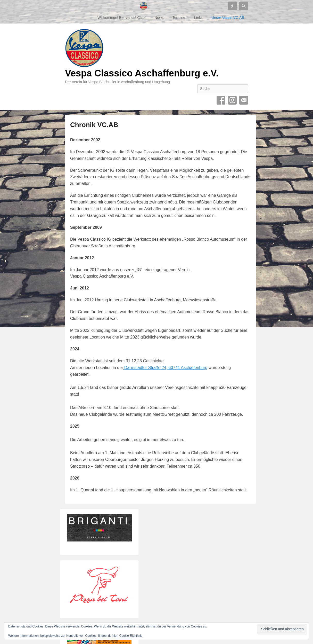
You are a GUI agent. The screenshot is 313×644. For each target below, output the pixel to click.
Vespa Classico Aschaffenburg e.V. (142, 73)
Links (198, 18)
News (159, 18)
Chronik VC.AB (94, 125)
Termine (179, 18)
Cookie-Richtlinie (131, 636)
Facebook (221, 100)
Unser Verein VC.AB (228, 18)
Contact (244, 100)
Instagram (232, 100)
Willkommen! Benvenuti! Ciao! (122, 18)
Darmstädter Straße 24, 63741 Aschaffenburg (165, 368)
